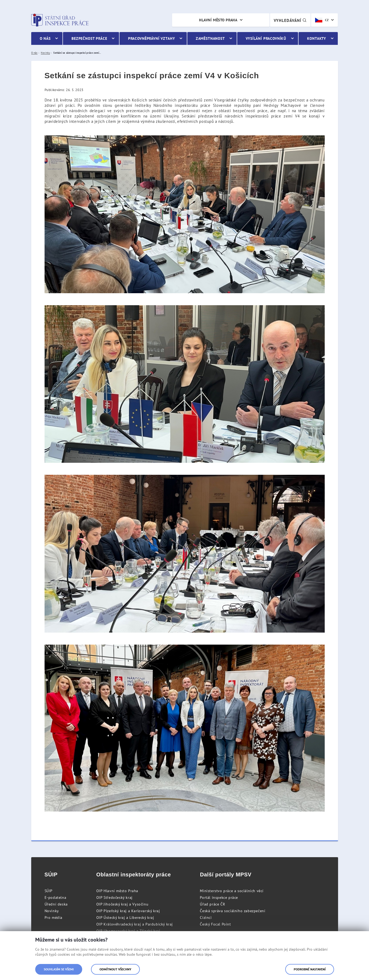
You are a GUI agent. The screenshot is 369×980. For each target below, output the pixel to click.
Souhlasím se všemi (59, 969)
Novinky (52, 911)
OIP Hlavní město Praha (117, 891)
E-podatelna (55, 897)
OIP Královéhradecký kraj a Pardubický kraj (135, 924)
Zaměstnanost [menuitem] (210, 38)
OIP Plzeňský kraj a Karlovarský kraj (128, 911)
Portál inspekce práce (219, 897)
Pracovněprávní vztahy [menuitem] (152, 38)
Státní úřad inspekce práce (60, 20)
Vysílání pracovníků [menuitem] (266, 38)
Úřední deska (56, 904)
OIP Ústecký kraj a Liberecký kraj (125, 918)
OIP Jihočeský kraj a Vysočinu (122, 904)
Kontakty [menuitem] (317, 38)
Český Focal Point (215, 924)
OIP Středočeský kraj (114, 897)
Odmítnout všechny (115, 969)
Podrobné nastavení (310, 969)
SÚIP (49, 891)
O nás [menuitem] (45, 38)
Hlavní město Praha (218, 20)
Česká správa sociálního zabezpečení (233, 911)
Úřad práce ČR (212, 904)
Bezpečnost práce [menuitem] (89, 38)
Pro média (53, 918)
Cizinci (206, 918)
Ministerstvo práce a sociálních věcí (232, 891)
